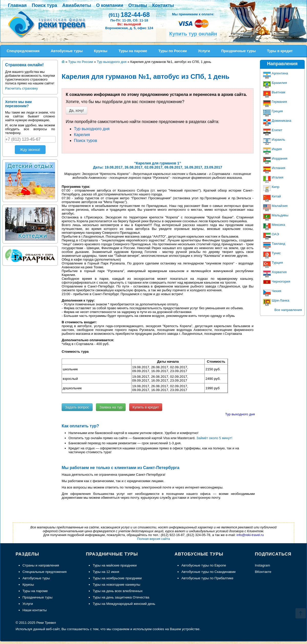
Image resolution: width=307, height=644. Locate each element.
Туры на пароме (35, 591)
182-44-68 (129, 15)
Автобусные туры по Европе (204, 565)
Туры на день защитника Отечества (121, 597)
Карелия (82, 135)
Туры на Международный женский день (124, 604)
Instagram (262, 565)
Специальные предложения (45, 572)
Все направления (288, 310)
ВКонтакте (263, 572)
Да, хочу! (76, 110)
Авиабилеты (76, 5)
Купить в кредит (146, 407)
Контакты (163, 5)
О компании (110, 5)
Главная (17, 5)
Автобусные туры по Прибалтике (207, 578)
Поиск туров (85, 141)
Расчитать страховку (21, 88)
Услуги (28, 604)
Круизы (28, 585)
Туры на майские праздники (115, 565)
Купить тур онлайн (193, 34)
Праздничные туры (37, 597)
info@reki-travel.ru (250, 535)
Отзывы (138, 5)
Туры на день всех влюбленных (118, 591)
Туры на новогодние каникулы (116, 585)
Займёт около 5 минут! (214, 438)
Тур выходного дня (92, 129)
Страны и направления (41, 565)
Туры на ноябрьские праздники (117, 578)
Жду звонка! (30, 150)
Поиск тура (44, 5)
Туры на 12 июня (106, 572)
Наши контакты (35, 610)
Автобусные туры (36, 578)
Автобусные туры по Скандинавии (209, 572)
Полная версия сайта (154, 539)
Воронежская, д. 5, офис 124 (129, 28)
